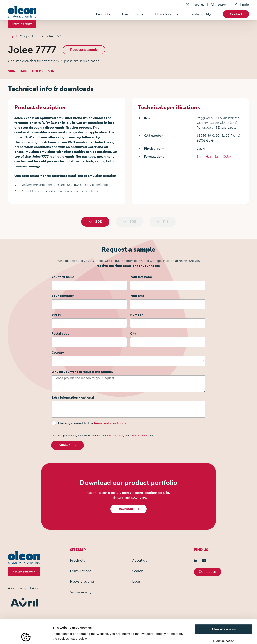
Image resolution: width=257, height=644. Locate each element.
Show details (211, 636)
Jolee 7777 (58, 37)
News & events (82, 581)
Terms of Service (139, 436)
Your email (138, 296)
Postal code (61, 334)
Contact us (208, 572)
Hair (208, 156)
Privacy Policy (117, 436)
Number (136, 315)
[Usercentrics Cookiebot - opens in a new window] (26, 636)
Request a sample (87, 50)
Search (222, 5)
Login (245, 5)
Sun (217, 156)
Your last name (141, 277)
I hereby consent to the (92, 423)
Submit (67, 445)
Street (56, 315)
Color (227, 156)
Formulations (81, 571)
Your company (63, 296)
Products (78, 560)
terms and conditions (110, 423)
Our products (36, 37)
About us (198, 5)
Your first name (63, 277)
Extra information (73, 397)
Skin (200, 156)
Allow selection (223, 618)
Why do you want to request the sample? (83, 372)
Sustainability (81, 592)
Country (58, 352)
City (133, 334)
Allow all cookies (224, 607)
